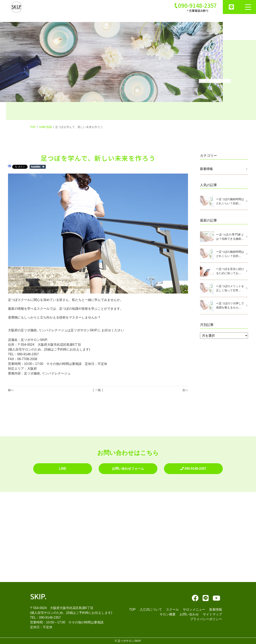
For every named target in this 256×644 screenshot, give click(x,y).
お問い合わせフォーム (128, 469)
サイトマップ (212, 614)
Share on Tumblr (38, 167)
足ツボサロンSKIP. (129, 641)
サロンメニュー (194, 610)
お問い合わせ (189, 614)
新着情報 (206, 169)
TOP (33, 127)
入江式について (151, 610)
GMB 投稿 (46, 127)
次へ (185, 390)
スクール (172, 610)
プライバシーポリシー (206, 619)
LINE (63, 469)
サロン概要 (168, 614)
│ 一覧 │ (98, 390)
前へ (11, 390)
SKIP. (38, 596)
